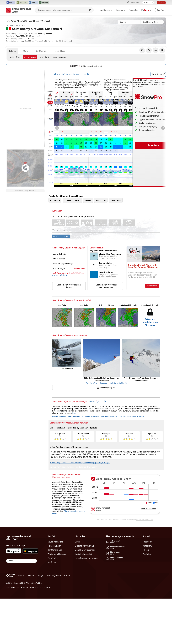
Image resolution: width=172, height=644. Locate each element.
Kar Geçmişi (41, 51)
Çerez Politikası (45, 587)
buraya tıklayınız (137, 416)
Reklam (22, 575)
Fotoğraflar (133, 10)
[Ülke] (129, 22)
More (50, 120)
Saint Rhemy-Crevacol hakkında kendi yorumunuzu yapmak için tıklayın (80, 463)
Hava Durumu (105, 10)
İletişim (41, 575)
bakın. (75, 413)
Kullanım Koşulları (13, 587)
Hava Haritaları (59, 57)
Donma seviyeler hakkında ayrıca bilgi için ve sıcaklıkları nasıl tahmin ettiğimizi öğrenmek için (91, 416)
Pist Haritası (116, 200)
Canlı (26, 51)
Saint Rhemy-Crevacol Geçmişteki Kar (106, 286)
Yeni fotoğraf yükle (106, 387)
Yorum (67, 575)
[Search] (90, 10)
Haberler (120, 10)
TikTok (146, 550)
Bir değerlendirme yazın (86, 467)
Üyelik (77, 542)
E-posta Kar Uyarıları (84, 546)
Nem (50, 151)
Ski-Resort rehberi (72, 200)
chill (51, 147)
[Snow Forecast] (19, 10)
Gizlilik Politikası (29, 587)
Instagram (147, 546)
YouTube (147, 554)
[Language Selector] (21, 561)
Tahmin (12, 51)
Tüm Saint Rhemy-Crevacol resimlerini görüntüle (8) (106, 383)
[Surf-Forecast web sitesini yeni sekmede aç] (11, 3)
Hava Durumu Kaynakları (86, 558)
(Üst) (15, 57)
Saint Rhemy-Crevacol (39, 21)
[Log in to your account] (160, 10)
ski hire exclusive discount (86, 66)
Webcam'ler (101, 200)
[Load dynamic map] (25, 168)
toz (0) (55, 275)
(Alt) (44, 57)
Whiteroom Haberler (57, 554)
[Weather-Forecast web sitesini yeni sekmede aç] (44, 3)
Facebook (147, 542)
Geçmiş (88, 200)
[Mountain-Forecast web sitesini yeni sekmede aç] (22, 3)
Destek (31, 575)
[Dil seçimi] (148, 3)
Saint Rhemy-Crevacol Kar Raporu (69, 286)
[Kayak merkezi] (152, 22)
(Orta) (30, 57)
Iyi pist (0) (64, 275)
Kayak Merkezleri (55, 542)
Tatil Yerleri (11, 21)
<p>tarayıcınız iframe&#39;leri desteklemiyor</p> (125, 496)
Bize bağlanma (54, 575)
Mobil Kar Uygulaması (85, 550)
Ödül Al (161, 2)
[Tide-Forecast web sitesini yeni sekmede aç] (33, 3)
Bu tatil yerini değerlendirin (62, 467)
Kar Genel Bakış (55, 550)
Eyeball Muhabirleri (83, 554)
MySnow (52, 562)
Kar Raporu (55, 200)
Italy (23, 21)
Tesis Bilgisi (59, 51)
